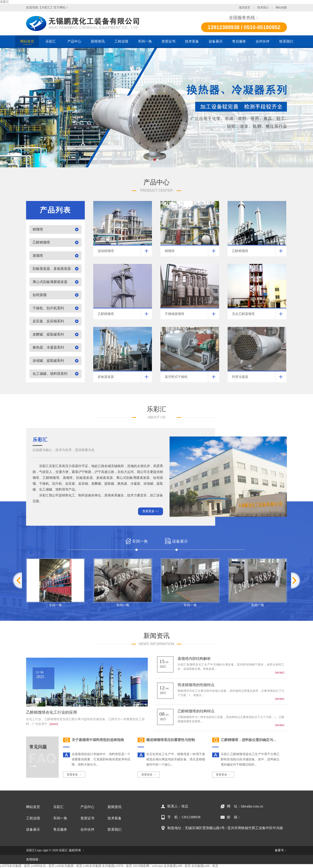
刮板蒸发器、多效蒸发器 (52, 269)
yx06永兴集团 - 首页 (69, 866)
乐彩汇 (5, 2)
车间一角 (55, 605)
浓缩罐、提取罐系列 (48, 361)
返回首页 (245, 7)
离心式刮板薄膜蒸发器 (50, 282)
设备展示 (33, 829)
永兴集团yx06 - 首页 (205, 866)
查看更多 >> (151, 511)
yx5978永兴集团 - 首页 (15, 866)
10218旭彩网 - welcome (148, 866)
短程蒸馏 (40, 295)
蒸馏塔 (38, 256)
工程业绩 (33, 818)
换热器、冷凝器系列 (48, 347)
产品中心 (87, 807)
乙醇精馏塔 (41, 242)
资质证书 (87, 818)
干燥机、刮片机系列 (48, 308)
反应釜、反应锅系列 (48, 321)
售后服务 (60, 829)
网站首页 (33, 807)
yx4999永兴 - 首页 (43, 866)
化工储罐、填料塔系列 (50, 374)
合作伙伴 (87, 829)
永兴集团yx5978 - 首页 (117, 866)
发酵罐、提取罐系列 (48, 334)
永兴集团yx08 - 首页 (177, 866)
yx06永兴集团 (92, 866)
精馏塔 (38, 229)
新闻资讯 (115, 807)
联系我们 (263, 7)
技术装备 (115, 818)
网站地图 (281, 7)
